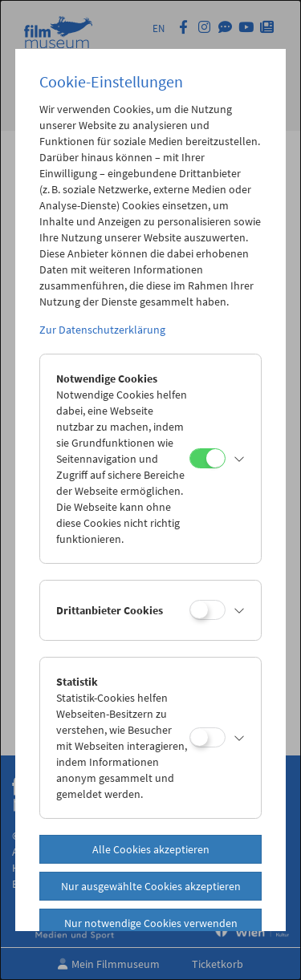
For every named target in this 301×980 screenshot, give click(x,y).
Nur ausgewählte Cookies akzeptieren (151, 886)
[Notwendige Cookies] (207, 458)
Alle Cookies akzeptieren (151, 849)
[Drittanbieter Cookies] (207, 610)
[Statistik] (207, 737)
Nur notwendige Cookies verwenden (151, 923)
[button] (239, 459)
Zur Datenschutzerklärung (102, 330)
